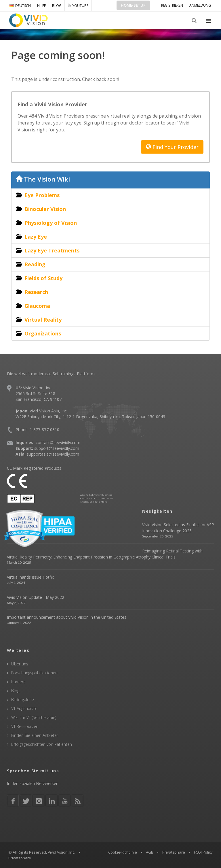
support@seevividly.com (57, 448)
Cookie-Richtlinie (123, 852)
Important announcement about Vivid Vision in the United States (67, 617)
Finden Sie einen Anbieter (35, 735)
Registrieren (172, 5)
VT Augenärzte (24, 708)
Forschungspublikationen (34, 673)
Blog (57, 6)
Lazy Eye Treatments (52, 250)
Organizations (43, 333)
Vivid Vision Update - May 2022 (36, 597)
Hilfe (41, 6)
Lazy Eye (36, 237)
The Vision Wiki (43, 179)
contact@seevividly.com (58, 443)
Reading (35, 264)
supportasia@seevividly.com (53, 454)
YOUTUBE (78, 5)
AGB (150, 852)
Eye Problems (42, 195)
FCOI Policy (203, 852)
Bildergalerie (23, 700)
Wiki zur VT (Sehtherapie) (34, 717)
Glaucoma (37, 306)
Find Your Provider (172, 147)
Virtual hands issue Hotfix (30, 577)
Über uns (20, 664)
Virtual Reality (43, 320)
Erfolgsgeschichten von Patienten (42, 744)
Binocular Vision (45, 209)
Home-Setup (133, 5)
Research (36, 292)
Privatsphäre (174, 852)
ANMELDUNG (200, 5)
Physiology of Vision (51, 223)
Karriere (18, 682)
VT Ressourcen (25, 726)
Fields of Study (43, 278)
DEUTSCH (20, 6)
